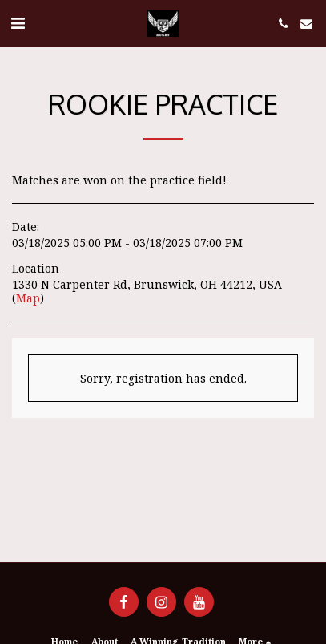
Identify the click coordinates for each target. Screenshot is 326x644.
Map (28, 298)
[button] (18, 23)
